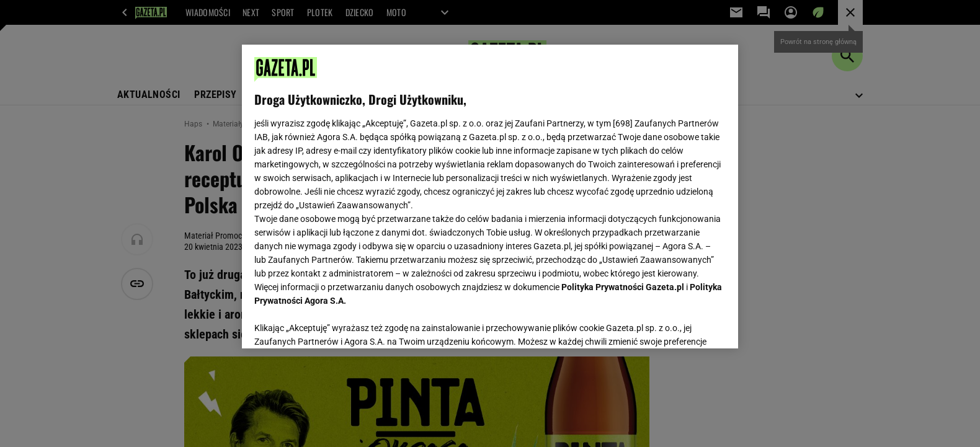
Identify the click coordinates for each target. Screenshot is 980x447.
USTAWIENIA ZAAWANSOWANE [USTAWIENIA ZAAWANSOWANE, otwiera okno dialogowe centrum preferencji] (335, 324)
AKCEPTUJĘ (684, 324)
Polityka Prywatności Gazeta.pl (623, 287)
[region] (490, 197)
